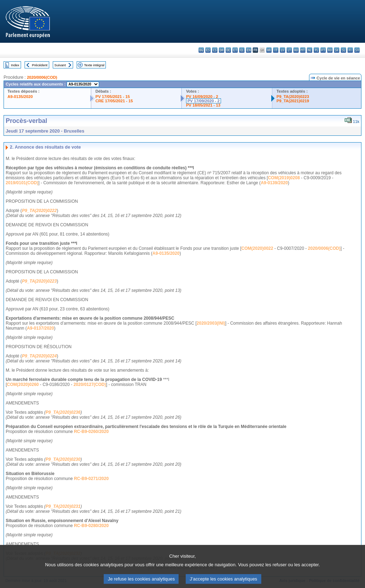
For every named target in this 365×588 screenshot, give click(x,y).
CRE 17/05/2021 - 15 (114, 101)
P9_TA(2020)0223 (293, 97)
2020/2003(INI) (211, 323)
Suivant (60, 65)
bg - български (201, 50)
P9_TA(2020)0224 (39, 356)
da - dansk (222, 50)
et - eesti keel (235, 50)
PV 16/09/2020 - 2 (202, 97)
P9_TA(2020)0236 (63, 412)
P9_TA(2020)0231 (63, 506)
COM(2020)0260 (23, 385)
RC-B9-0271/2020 (91, 479)
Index (15, 65)
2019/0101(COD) (22, 183)
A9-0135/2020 (20, 97)
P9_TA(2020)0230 (63, 459)
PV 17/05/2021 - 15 (113, 97)
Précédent (40, 65)
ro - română (330, 50)
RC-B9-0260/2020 (91, 432)
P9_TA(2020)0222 (39, 211)
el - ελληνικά (242, 50)
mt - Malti (303, 50)
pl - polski (316, 50)
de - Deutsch (228, 50)
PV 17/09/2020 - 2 (204, 101)
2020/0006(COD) (42, 77)
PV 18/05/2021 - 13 (203, 105)
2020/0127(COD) (90, 385)
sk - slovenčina (337, 50)
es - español (208, 50)
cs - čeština (215, 50)
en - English (249, 50)
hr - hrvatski (269, 50)
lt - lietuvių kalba (289, 50)
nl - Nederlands (310, 50)
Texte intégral (94, 65)
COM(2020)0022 (257, 248)
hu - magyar (296, 50)
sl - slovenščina (343, 50)
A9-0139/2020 (274, 183)
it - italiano (276, 50)
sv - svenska (357, 50)
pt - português (323, 50)
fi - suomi (350, 50)
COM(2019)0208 (284, 178)
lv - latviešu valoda (282, 50)
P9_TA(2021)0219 (293, 101)
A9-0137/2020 (40, 328)
